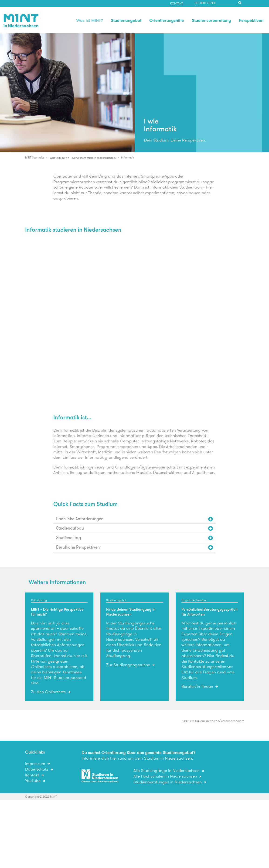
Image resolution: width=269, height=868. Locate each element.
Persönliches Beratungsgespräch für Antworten (209, 612)
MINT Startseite (35, 157)
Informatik (128, 157)
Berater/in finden (198, 687)
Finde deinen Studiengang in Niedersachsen (131, 612)
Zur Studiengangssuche (129, 665)
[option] (67, 93)
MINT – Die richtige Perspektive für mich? (57, 612)
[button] (135, 519)
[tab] (135, 519)
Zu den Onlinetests (49, 692)
